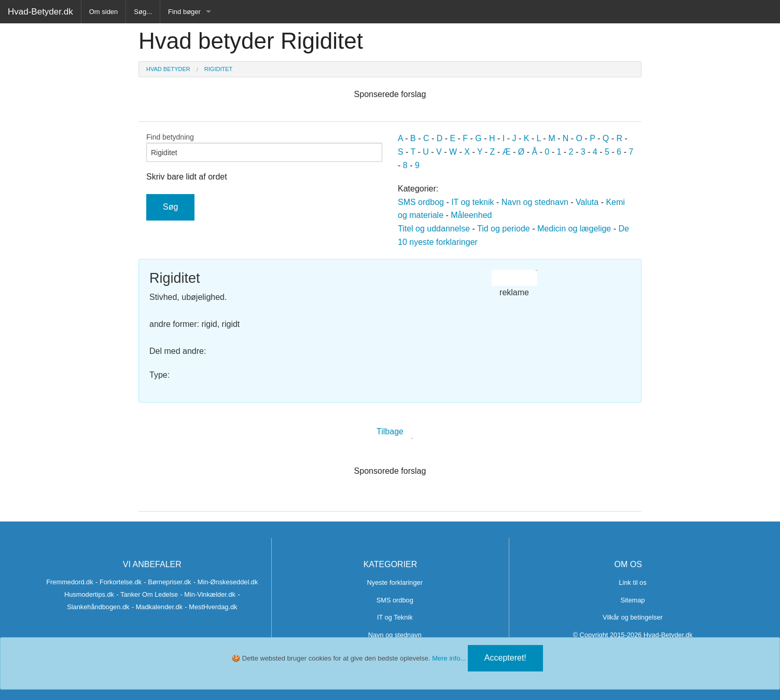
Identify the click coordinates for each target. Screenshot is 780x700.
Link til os (632, 582)
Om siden (104, 12)
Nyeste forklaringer (395, 582)
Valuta (587, 202)
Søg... (143, 12)
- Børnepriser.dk (167, 582)
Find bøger (184, 12)
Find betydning (264, 147)
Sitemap (632, 600)
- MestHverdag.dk (211, 607)
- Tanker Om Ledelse (147, 594)
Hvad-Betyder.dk (40, 12)
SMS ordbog (421, 202)
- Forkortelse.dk (119, 582)
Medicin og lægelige (574, 229)
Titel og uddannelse (434, 229)
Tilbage (390, 431)
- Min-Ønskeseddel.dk (226, 582)
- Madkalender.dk (157, 607)
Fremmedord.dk (69, 582)
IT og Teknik (395, 617)
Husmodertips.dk (89, 594)
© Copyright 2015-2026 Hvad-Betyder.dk (633, 635)
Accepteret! (505, 658)
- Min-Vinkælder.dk (207, 594)
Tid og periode (504, 229)
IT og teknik (472, 202)
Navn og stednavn (535, 202)
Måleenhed (471, 215)
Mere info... (449, 658)
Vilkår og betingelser (633, 617)
